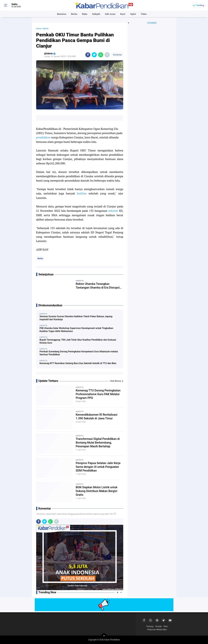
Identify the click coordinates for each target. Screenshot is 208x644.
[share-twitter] (94, 55)
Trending (200, 5)
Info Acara (110, 14)
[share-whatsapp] (101, 55)
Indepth (96, 14)
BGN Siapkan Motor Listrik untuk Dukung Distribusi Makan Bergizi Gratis (97, 491)
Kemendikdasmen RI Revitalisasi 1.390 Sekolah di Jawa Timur (97, 416)
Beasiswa (62, 14)
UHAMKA (152, 23)
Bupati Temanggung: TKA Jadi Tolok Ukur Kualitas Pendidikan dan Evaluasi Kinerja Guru (78, 341)
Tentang (150, 626)
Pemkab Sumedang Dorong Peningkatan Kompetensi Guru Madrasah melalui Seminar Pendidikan (79, 353)
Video (144, 14)
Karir (123, 14)
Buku (85, 14)
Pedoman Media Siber (157, 630)
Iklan (166, 626)
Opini (133, 14)
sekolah (113, 211)
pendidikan (43, 137)
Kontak (159, 626)
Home (39, 29)
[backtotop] (104, 636)
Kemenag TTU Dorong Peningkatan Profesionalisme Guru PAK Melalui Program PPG (98, 394)
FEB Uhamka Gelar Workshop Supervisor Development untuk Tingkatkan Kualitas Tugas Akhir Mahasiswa (76, 330)
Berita (74, 14)
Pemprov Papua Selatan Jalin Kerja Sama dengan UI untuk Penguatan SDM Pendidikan (98, 467)
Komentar (117, 55)
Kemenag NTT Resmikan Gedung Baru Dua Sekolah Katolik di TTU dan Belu (78, 363)
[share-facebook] (88, 55)
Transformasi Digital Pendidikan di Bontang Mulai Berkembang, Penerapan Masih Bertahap (98, 443)
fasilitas (82, 193)
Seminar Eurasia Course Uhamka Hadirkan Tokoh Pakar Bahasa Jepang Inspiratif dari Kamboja (76, 318)
